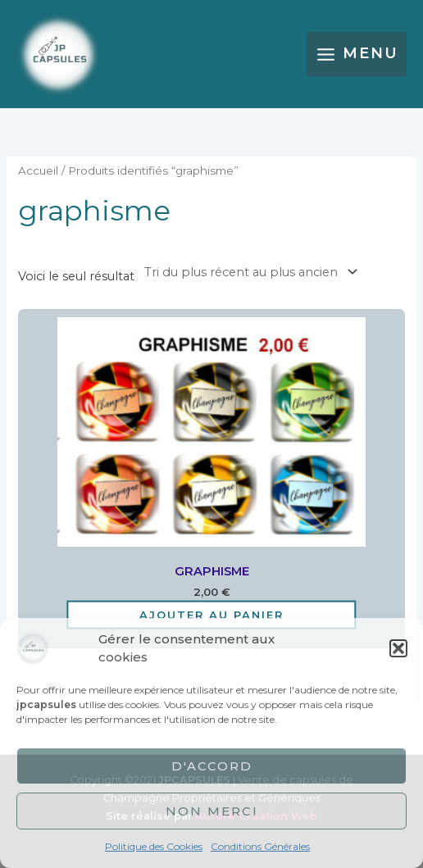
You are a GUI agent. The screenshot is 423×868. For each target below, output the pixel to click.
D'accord (212, 766)
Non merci (212, 811)
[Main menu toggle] (357, 54)
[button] (398, 648)
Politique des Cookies (154, 846)
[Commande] (248, 272)
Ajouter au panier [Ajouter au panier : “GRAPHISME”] (211, 614)
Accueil (38, 170)
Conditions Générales (260, 846)
